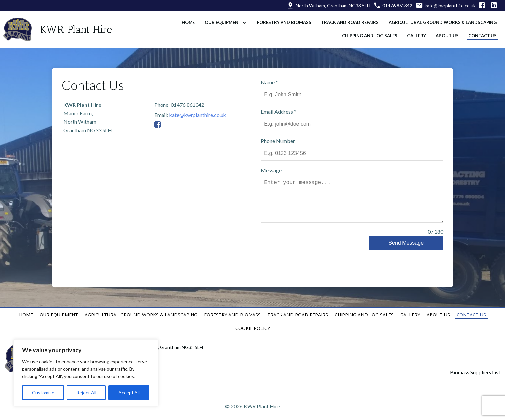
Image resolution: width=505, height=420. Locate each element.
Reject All (86, 392)
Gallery (415, 33)
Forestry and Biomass (282, 20)
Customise (43, 392)
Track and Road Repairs (348, 20)
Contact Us (481, 33)
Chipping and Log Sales (368, 33)
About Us (446, 33)
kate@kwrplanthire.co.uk (194, 108)
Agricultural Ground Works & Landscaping (441, 20)
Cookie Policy (253, 317)
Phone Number (280, 136)
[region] (86, 373)
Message (273, 166)
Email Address (280, 107)
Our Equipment (224, 20)
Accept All (129, 392)
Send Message (408, 238)
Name (271, 78)
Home (187, 20)
